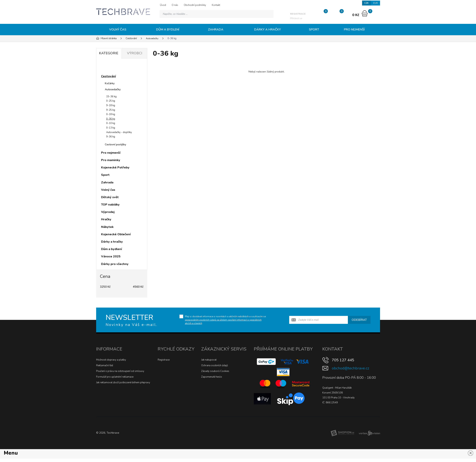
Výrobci (135, 53)
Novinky (111, 67)
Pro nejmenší (354, 30)
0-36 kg (111, 119)
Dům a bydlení (168, 30)
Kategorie (109, 53)
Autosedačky (113, 89)
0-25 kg (111, 101)
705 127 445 (343, 360)
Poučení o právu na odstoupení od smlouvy (120, 371)
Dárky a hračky (268, 30)
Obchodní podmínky (195, 5)
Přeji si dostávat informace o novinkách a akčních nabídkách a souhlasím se (225, 320)
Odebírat (359, 320)
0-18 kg (111, 114)
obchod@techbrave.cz (350, 368)
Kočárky (110, 83)
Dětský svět (110, 197)
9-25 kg (111, 110)
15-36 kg (111, 97)
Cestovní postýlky (115, 145)
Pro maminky (111, 160)
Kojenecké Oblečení (116, 234)
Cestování (108, 76)
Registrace (164, 360)
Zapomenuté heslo (212, 377)
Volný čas (118, 30)
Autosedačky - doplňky (119, 132)
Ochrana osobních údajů (215, 365)
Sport (314, 30)
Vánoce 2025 (111, 256)
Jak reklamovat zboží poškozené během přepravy (123, 383)
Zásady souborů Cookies (215, 371)
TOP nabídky (110, 205)
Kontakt (216, 5)
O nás (175, 5)
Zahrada (216, 30)
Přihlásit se (297, 15)
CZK (366, 3)
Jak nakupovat (209, 360)
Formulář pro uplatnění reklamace (115, 377)
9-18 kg (111, 105)
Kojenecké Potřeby (115, 168)
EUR (375, 3)
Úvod (163, 5)
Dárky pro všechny (115, 264)
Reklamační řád (105, 365)
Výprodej (108, 212)
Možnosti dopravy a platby (111, 360)
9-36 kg (111, 137)
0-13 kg (111, 128)
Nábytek (107, 227)
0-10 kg (111, 123)
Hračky (106, 219)
